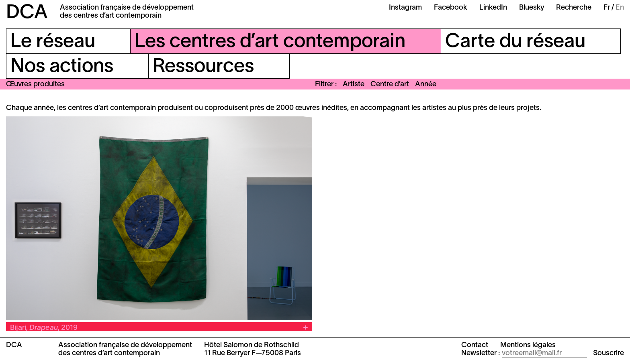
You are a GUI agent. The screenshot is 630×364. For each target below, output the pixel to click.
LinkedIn (493, 8)
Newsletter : (481, 353)
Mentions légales (528, 345)
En (620, 8)
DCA (27, 13)
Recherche (574, 8)
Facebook (451, 8)
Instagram (405, 8)
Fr (607, 8)
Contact (475, 345)
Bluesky (532, 8)
